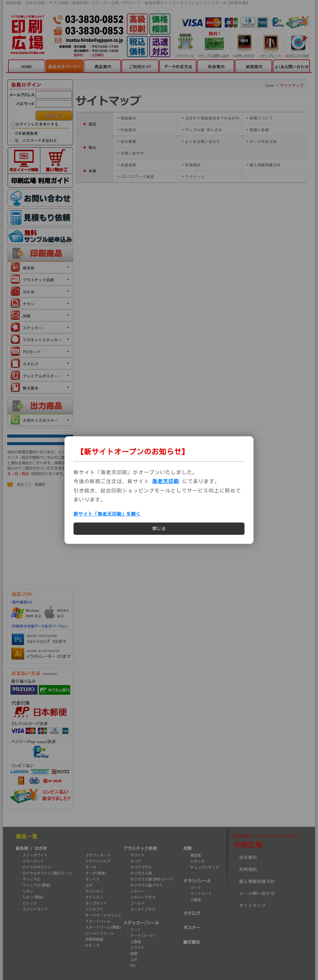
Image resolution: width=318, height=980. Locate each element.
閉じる (159, 529)
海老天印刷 (166, 481)
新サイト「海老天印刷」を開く (107, 514)
